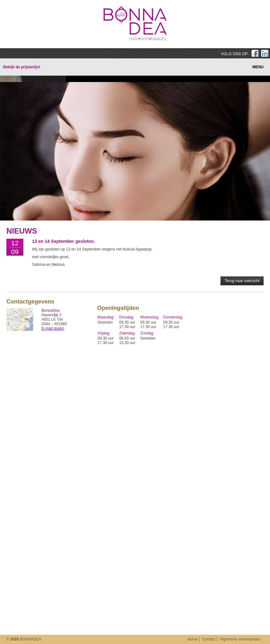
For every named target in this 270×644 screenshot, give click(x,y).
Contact (209, 639)
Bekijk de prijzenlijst (22, 67)
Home (192, 639)
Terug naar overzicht (242, 281)
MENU (258, 67)
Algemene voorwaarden (240, 639)
